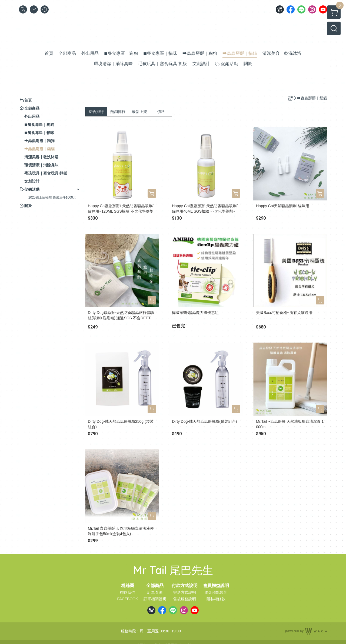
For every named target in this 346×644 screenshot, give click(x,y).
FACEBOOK (127, 599)
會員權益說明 (216, 586)
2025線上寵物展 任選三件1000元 (52, 197)
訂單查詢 (155, 592)
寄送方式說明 (185, 592)
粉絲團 (128, 586)
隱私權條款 (216, 599)
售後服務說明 (185, 599)
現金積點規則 (216, 592)
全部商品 (155, 586)
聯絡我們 (128, 592)
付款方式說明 (185, 586)
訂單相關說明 (155, 599)
